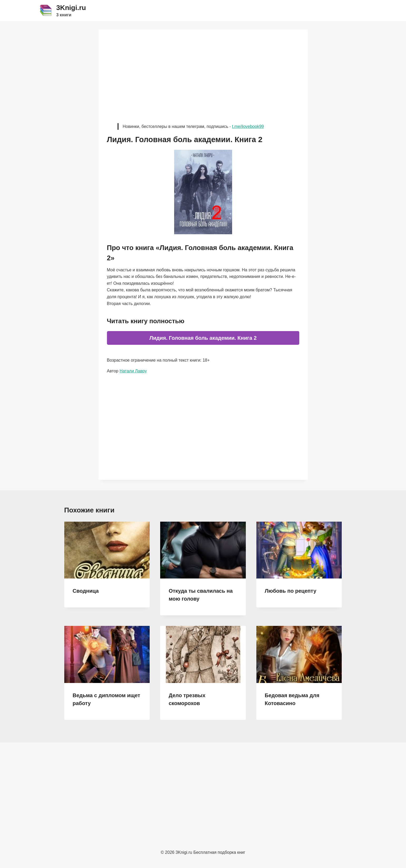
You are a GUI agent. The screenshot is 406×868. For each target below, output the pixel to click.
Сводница (86, 591)
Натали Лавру (133, 371)
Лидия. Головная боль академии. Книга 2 (203, 338)
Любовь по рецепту (291, 591)
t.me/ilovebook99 (248, 126)
